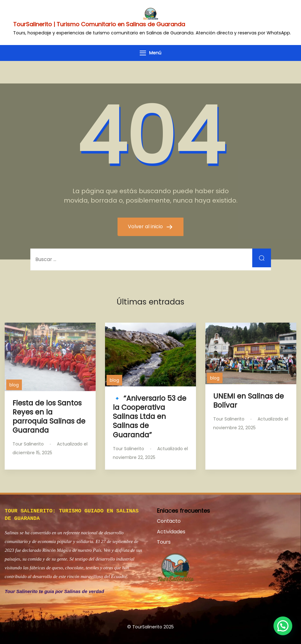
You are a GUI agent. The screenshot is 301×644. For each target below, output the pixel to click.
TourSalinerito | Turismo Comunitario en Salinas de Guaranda (99, 24)
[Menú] (143, 53)
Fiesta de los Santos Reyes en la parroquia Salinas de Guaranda (49, 417)
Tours (164, 542)
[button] (283, 626)
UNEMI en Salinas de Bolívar (248, 401)
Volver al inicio (146, 226)
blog (14, 385)
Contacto (169, 521)
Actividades (171, 532)
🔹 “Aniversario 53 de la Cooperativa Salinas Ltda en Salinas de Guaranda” (150, 417)
